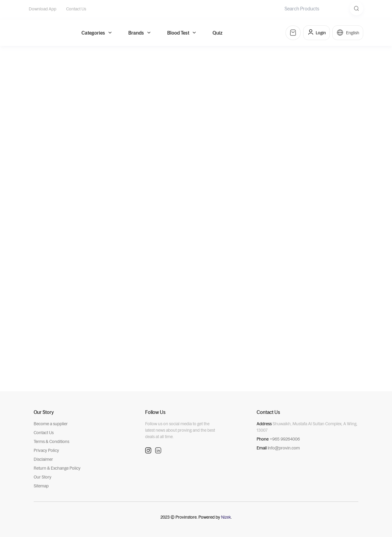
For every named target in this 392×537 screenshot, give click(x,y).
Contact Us (76, 9)
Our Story (43, 476)
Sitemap (41, 485)
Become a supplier (51, 423)
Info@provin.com (284, 447)
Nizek (226, 516)
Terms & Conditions (51, 441)
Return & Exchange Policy (57, 468)
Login (317, 34)
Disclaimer (43, 459)
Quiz (217, 34)
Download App (43, 9)
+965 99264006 (285, 438)
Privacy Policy (46, 450)
